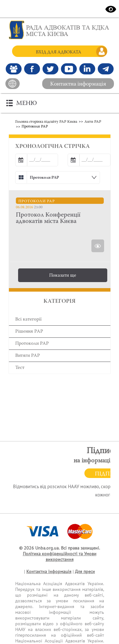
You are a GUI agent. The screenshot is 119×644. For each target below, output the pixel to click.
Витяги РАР (28, 356)
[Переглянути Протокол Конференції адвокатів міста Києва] (98, 246)
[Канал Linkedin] (87, 69)
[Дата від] (37, 160)
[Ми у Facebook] (32, 69)
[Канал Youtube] (69, 69)
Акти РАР (93, 122)
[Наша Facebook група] (14, 69)
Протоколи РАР (32, 344)
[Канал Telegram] (106, 69)
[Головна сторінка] (60, 30)
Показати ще (63, 276)
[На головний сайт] (13, 84)
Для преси (85, 572)
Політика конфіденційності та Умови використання (60, 557)
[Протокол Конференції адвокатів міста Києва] (60, 218)
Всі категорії (28, 319)
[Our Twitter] (50, 69)
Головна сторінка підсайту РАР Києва (46, 122)
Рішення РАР (29, 332)
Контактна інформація (78, 84)
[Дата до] (89, 160)
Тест (20, 368)
